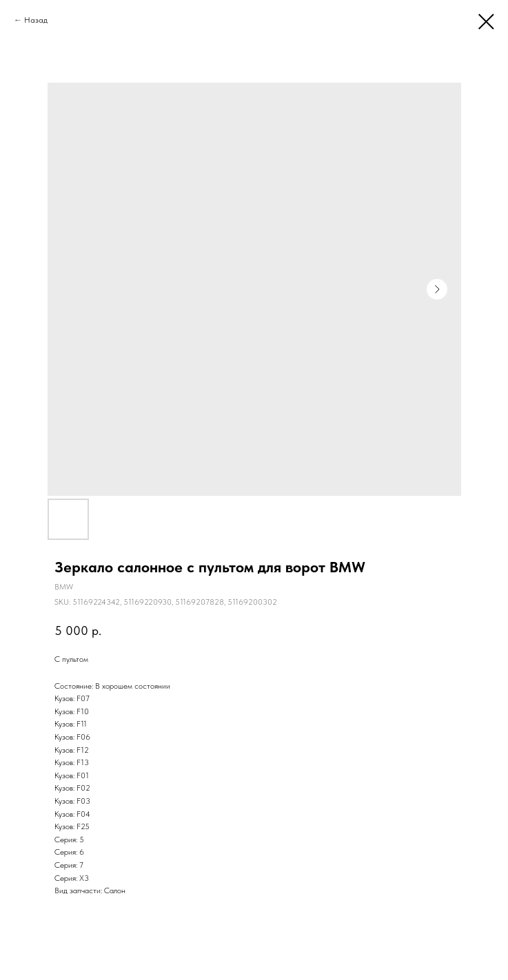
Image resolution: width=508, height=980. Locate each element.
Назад (36, 20)
